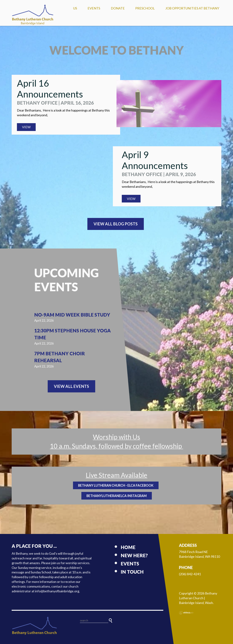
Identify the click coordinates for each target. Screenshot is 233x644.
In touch (132, 572)
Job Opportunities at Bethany (192, 8)
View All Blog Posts (116, 224)
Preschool (145, 8)
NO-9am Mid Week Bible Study (72, 315)
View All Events (71, 386)
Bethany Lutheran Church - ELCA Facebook (116, 485)
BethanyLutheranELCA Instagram (117, 496)
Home (128, 547)
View (26, 127)
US (75, 8)
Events (94, 8)
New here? (134, 555)
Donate (118, 8)
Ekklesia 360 (186, 613)
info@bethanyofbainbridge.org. (57, 591)
